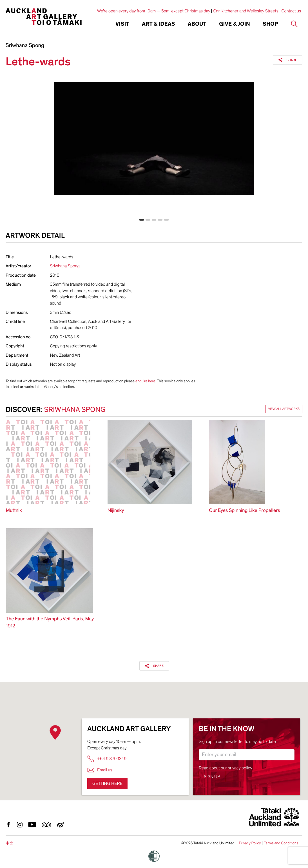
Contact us (291, 11)
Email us (100, 770)
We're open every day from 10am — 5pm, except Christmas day (154, 11)
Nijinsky (116, 511)
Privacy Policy (250, 843)
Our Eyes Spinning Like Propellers (244, 511)
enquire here (145, 381)
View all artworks (284, 409)
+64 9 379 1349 (107, 759)
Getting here (107, 783)
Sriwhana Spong (25, 46)
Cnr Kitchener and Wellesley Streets (246, 11)
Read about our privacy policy (226, 768)
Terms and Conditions (281, 843)
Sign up (212, 777)
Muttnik (14, 511)
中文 (10, 843)
